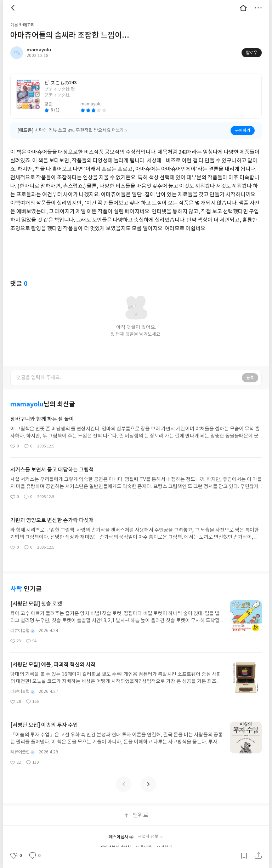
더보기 (258, 8)
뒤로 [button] (14, 8)
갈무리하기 (244, 856)
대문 (243, 8)
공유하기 (258, 856)
